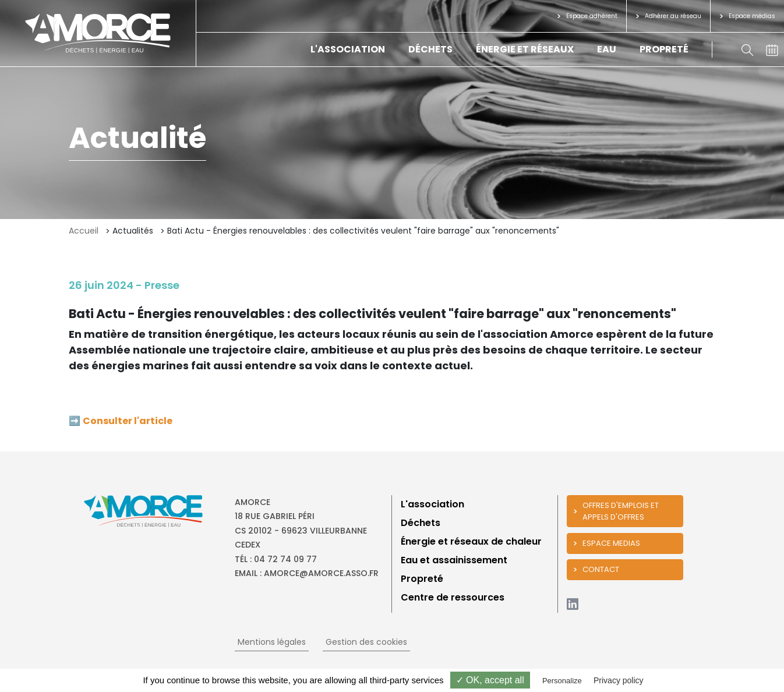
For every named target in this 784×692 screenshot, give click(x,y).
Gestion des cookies (366, 642)
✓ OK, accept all (490, 680)
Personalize (562, 681)
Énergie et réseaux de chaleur (471, 541)
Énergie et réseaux (525, 49)
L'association (348, 49)
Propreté (664, 49)
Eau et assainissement (454, 560)
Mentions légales (272, 642)
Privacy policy (619, 680)
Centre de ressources (453, 597)
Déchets (430, 49)
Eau (607, 49)
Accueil (84, 231)
